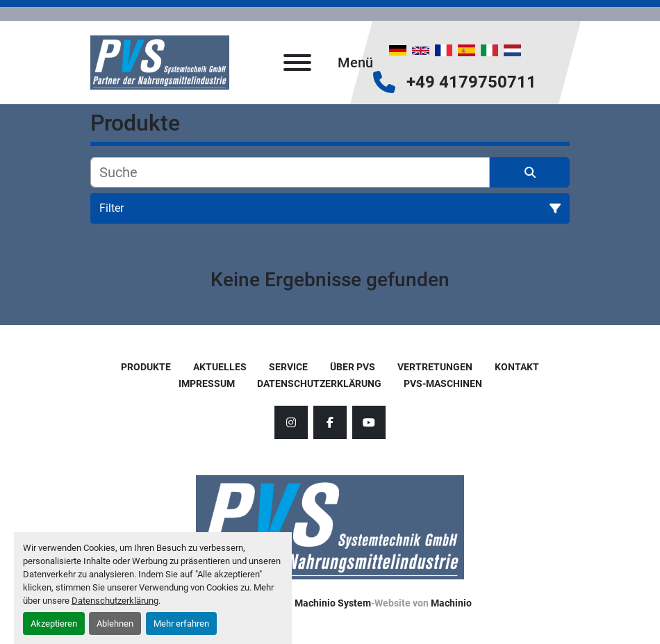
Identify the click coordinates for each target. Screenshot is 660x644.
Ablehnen (115, 624)
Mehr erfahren (181, 624)
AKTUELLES (220, 367)
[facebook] (330, 422)
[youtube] (369, 422)
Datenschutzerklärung (115, 601)
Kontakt (517, 367)
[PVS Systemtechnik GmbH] (330, 526)
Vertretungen (435, 367)
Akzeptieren (54, 624)
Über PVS (353, 367)
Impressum (207, 383)
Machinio (451, 603)
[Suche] (290, 172)
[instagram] (291, 422)
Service (288, 367)
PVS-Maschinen (443, 383)
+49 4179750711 (471, 82)
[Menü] (297, 63)
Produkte (146, 367)
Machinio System (333, 603)
